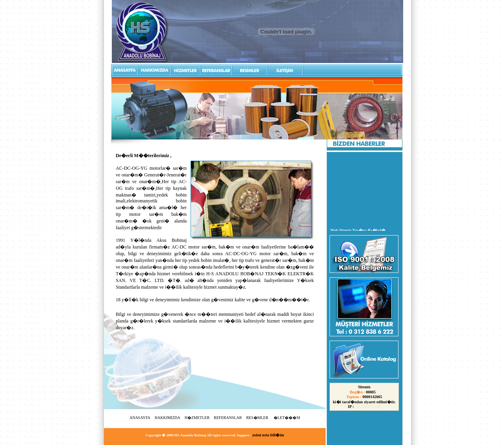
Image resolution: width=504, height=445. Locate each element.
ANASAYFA (140, 418)
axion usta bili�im (268, 435)
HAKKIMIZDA (168, 418)
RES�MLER (258, 418)
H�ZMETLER (197, 418)
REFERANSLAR (228, 418)
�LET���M (287, 418)
